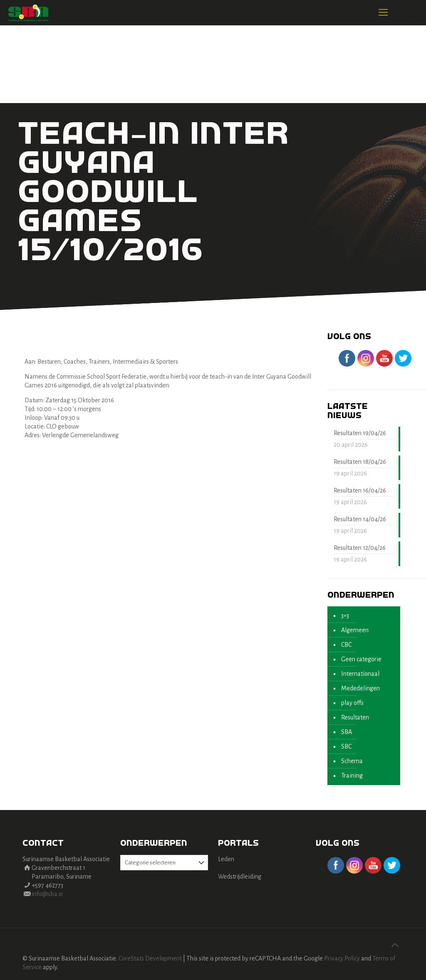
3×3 (345, 616)
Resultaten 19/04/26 (360, 433)
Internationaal (360, 674)
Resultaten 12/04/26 (360, 548)
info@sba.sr (47, 894)
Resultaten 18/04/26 (360, 462)
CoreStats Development (150, 958)
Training (352, 776)
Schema (352, 761)
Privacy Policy (342, 958)
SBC (346, 746)
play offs (352, 703)
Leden (226, 859)
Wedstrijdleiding (240, 877)
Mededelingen (360, 688)
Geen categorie (361, 659)
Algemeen (355, 630)
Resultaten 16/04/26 (360, 490)
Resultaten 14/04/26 (360, 519)
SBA (347, 732)
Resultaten (355, 717)
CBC (346, 645)
